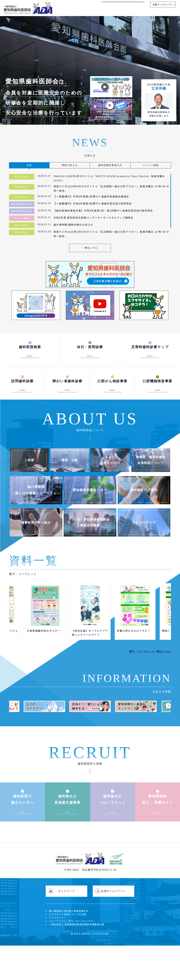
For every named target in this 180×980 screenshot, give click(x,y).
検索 (140, 4)
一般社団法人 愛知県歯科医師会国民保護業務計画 (77, 970)
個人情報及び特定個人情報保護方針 (69, 957)
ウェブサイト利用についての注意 (68, 960)
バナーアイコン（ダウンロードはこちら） (72, 967)
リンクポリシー (58, 963)
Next (168, 638)
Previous (12, 638)
